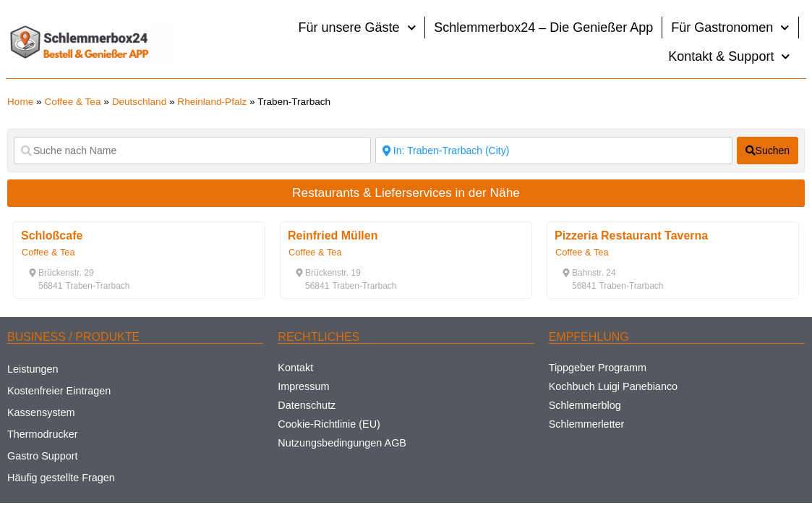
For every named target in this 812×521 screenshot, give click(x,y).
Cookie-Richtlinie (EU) (329, 424)
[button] (61, 273)
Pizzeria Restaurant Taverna (631, 236)
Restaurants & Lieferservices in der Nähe (406, 192)
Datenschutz (307, 405)
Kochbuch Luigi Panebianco (613, 386)
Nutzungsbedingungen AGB (342, 443)
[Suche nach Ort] (554, 151)
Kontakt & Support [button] (729, 57)
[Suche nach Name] (192, 151)
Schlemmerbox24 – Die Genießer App (543, 27)
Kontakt (295, 368)
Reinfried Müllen (333, 236)
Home (20, 102)
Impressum (303, 386)
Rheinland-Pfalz (212, 102)
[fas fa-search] (768, 151)
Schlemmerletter (587, 424)
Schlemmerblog (585, 405)
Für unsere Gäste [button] (358, 28)
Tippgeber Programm (598, 368)
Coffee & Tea (72, 102)
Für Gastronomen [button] (730, 28)
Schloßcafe (52, 236)
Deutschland (140, 102)
